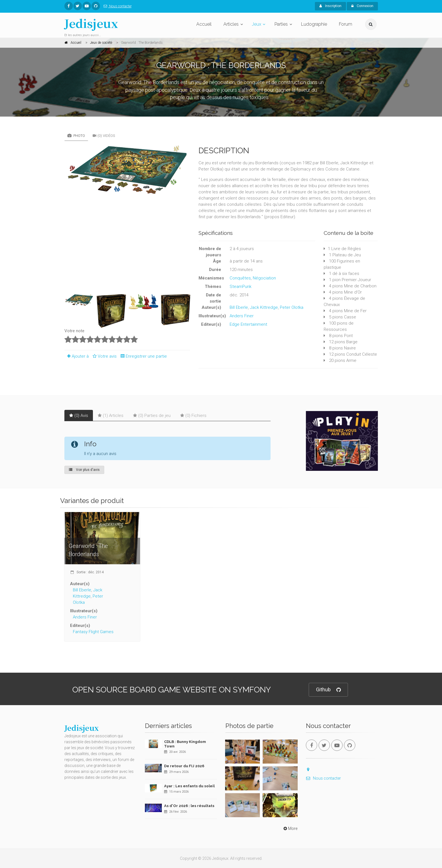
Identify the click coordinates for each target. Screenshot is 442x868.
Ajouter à (77, 356)
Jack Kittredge (264, 307)
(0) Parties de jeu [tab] (152, 416)
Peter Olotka (292, 307)
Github (328, 690)
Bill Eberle (239, 307)
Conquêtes (240, 278)
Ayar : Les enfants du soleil (189, 786)
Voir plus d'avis (84, 470)
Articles (231, 24)
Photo (76, 136)
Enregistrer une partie (142, 356)
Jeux (257, 24)
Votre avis (104, 356)
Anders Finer (242, 316)
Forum (346, 24)
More (290, 828)
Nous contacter (117, 6)
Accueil (204, 24)
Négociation (264, 278)
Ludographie (314, 24)
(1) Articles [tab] (111, 416)
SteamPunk (240, 287)
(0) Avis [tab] (79, 416)
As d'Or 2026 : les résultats (189, 806)
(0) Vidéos (104, 136)
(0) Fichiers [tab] (193, 416)
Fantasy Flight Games (93, 632)
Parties (281, 24)
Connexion (362, 6)
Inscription (330, 6)
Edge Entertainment (248, 324)
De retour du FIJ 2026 (184, 766)
